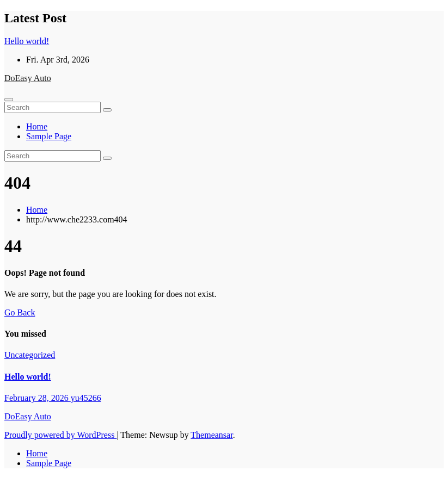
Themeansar (211, 435)
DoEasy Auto (28, 78)
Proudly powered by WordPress (60, 435)
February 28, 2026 (38, 398)
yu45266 (86, 398)
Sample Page (49, 136)
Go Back (20, 312)
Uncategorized (30, 355)
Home (37, 126)
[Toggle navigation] (9, 100)
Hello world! (28, 377)
